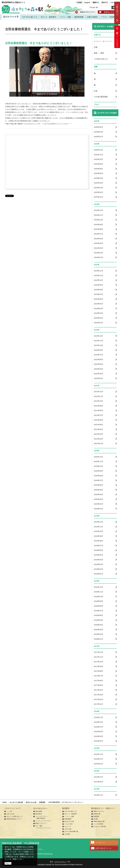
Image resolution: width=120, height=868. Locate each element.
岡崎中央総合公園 (99, 821)
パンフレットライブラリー (44, 821)
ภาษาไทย (114, 3)
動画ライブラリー (41, 823)
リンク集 (9, 811)
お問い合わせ (10, 814)
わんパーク (68, 826)
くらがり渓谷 (69, 824)
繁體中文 (96, 3)
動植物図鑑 (68, 819)
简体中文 (105, 3)
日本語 (79, 3)
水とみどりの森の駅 (100, 826)
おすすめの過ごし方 (71, 811)
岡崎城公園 (97, 814)
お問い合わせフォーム (103, 848)
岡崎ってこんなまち (117, 37)
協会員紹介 (39, 814)
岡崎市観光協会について (14, 819)
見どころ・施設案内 (71, 814)
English (87, 3)
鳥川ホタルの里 (69, 821)
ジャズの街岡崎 (98, 824)
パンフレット (100, 843)
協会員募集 (39, 811)
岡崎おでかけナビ (99, 811)
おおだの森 (68, 829)
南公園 (96, 819)
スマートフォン (60, 862)
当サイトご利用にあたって (15, 816)
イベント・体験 (69, 816)
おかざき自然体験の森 (71, 831)
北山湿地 (67, 834)
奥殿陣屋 (96, 816)
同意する (8, 863)
